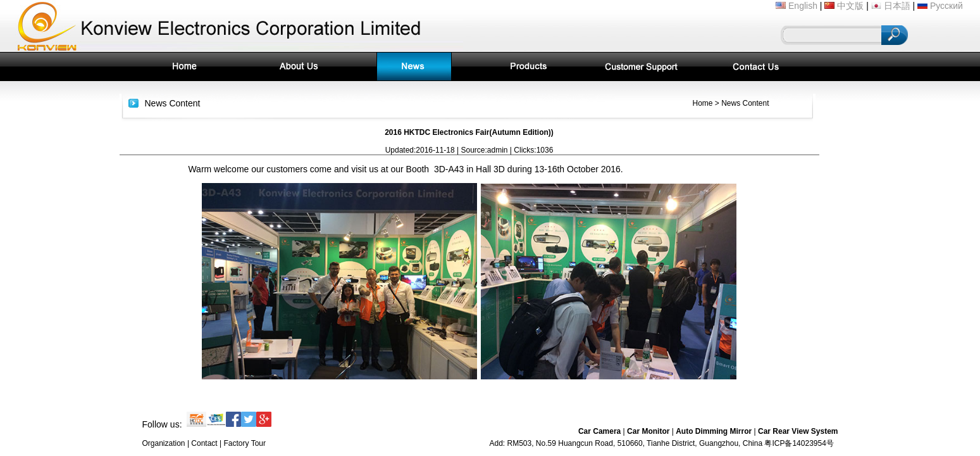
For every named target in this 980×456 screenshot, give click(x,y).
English (797, 6)
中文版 (844, 6)
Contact (204, 443)
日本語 (891, 6)
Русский (940, 6)
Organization (164, 443)
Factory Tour (245, 443)
